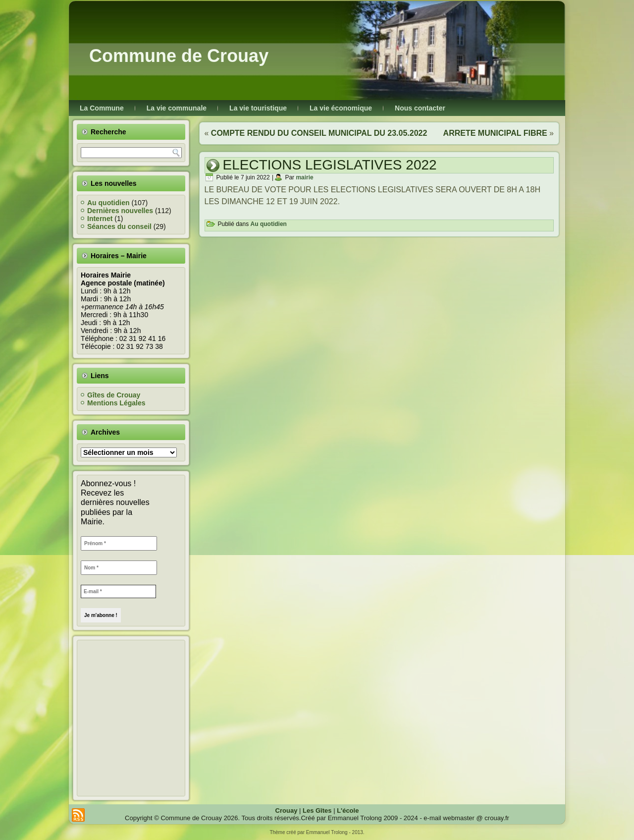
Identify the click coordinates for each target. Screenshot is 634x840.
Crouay (287, 811)
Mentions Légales (116, 403)
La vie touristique (258, 108)
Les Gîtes (317, 811)
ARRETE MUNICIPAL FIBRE (495, 133)
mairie (304, 177)
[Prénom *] (119, 543)
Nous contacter (420, 108)
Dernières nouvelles (120, 211)
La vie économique (341, 108)
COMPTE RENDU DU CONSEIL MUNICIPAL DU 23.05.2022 (319, 133)
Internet (100, 219)
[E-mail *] (118, 591)
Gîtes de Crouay (114, 395)
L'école (348, 811)
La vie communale (177, 108)
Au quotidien (108, 203)
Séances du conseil (119, 226)
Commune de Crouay (179, 56)
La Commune (102, 108)
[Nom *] (119, 568)
